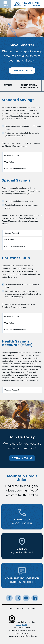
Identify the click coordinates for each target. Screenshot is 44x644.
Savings (8, 85)
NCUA (20, 609)
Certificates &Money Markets (29, 86)
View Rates (9, 162)
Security (32, 609)
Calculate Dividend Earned (15, 169)
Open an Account (22, 71)
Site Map (25, 625)
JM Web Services (31, 636)
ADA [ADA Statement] (11, 609)
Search (18, 625)
